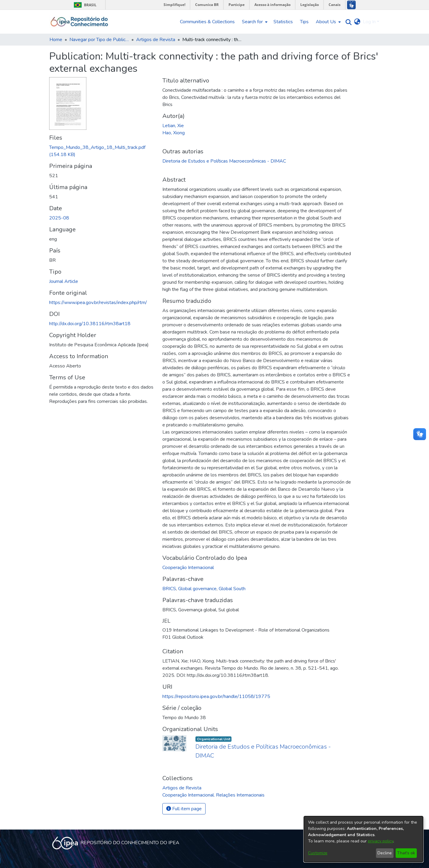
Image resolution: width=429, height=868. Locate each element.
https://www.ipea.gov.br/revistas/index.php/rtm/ (98, 303)
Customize (318, 853)
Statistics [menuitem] (283, 22)
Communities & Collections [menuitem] (207, 22)
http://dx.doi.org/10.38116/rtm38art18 (90, 324)
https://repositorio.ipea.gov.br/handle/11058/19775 (216, 696)
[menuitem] (254, 22)
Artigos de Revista (156, 40)
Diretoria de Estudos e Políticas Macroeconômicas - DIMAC (224, 161)
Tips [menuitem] (304, 22)
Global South (232, 589)
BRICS (169, 589)
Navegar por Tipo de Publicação (99, 40)
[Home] (79, 22)
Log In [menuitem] (369, 22)
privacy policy (381, 841)
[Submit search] (347, 22)
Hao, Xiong (174, 133)
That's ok (406, 853)
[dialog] (363, 839)
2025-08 (59, 218)
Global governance (197, 589)
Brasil (84, 5)
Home (56, 40)
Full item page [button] (184, 809)
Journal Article (64, 281)
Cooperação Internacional (188, 568)
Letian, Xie (173, 126)
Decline (385, 853)
